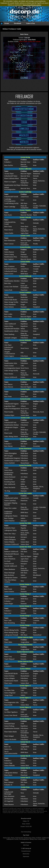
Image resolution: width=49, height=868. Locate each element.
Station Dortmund (10, 477)
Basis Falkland (9, 782)
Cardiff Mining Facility (11, 203)
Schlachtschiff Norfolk (11, 197)
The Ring (7, 491)
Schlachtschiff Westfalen (12, 329)
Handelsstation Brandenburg (9, 474)
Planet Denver (9, 230)
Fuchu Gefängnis (9, 678)
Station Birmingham (11, 453)
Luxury (40, 839)
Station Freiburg (9, 726)
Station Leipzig (9, 254)
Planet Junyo (8, 683)
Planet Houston (9, 804)
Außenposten (10, 839)
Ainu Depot (8, 345)
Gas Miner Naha (9, 690)
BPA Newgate (9, 456)
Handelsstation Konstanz (12, 728)
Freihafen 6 (8, 761)
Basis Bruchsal (9, 297)
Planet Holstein (9, 307)
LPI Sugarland (9, 801)
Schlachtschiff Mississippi (9, 793)
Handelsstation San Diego (12, 185)
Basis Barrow (8, 384)
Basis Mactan (8, 446)
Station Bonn (8, 470)
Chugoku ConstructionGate (10, 353)
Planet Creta (8, 657)
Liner (36, 839)
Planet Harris (8, 775)
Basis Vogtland (9, 259)
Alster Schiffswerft (10, 324)
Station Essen (8, 479)
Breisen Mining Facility (12, 630)
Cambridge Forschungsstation (10, 200)
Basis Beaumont (9, 796)
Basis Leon (8, 613)
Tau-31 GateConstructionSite (11, 752)
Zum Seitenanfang (26, 832)
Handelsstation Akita (11, 363)
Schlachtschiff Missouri (12, 554)
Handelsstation (28, 838)
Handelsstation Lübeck (11, 331)
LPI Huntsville (9, 799)
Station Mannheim (10, 305)
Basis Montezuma (10, 240)
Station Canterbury (10, 501)
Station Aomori (9, 366)
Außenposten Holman (11, 773)
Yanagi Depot (8, 695)
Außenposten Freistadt (11, 635)
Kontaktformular (26, 851)
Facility (16, 839)
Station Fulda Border (11, 300)
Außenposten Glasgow (11, 427)
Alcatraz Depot (9, 174)
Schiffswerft (45, 838)
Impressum (26, 856)
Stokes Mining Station (11, 436)
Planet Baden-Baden (11, 732)
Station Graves (9, 274)
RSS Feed (26, 845)
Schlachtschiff (19, 838)
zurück (43, 78)
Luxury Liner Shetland (11, 287)
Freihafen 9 (8, 666)
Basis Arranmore (9, 266)
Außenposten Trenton (11, 578)
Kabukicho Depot (10, 528)
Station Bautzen (9, 252)
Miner (44, 839)
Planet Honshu (9, 374)
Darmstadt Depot (9, 724)
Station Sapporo (9, 356)
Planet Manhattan (10, 569)
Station (5, 838)
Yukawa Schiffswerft (11, 377)
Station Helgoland (10, 693)
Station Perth (8, 290)
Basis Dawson (9, 387)
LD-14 (6, 430)
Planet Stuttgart (9, 736)
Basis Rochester (9, 575)
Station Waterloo (9, 521)
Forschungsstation (24, 839)
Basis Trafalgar (9, 518)
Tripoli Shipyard (9, 659)
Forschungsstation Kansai (12, 368)
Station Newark (9, 564)
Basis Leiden (8, 314)
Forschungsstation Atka (11, 702)
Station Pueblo (9, 233)
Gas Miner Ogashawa (11, 712)
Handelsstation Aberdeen (12, 281)
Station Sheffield (9, 463)
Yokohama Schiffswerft (12, 544)
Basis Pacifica (9, 165)
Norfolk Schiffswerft (11, 566)
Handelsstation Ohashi (11, 681)
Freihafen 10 (8, 785)
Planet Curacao (9, 244)
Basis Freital (8, 589)
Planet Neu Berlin (10, 487)
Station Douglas (9, 599)
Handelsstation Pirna (11, 257)
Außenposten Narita (10, 530)
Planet (13, 838)
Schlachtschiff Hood (11, 271)
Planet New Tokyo (10, 534)
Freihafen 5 (8, 611)
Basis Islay (8, 283)
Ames (6, 394)
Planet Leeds (8, 433)
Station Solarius (9, 592)
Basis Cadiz (8, 620)
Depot (34, 838)
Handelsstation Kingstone (12, 458)
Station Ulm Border (10, 739)
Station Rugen (9, 604)
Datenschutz (26, 854)
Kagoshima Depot (10, 406)
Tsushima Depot (9, 415)
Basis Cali (7, 747)
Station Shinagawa (10, 540)
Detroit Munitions (10, 559)
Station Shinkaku (9, 765)
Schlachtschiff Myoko (11, 673)
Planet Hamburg (9, 334)
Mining (31, 839)
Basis (9, 838)
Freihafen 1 (8, 601)
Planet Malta (8, 642)
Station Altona (9, 326)
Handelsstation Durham (12, 425)
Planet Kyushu (9, 412)
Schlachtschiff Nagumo (11, 404)
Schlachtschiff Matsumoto (9, 348)
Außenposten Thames (11, 516)
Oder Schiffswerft (10, 484)
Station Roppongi (10, 537)
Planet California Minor (12, 178)
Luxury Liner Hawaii (11, 715)
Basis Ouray (8, 226)
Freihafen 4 (8, 444)
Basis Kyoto (8, 215)
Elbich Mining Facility (11, 633)
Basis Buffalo (8, 556)
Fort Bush (7, 561)
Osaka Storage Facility (11, 370)
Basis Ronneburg (9, 623)
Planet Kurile (8, 705)
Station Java (8, 749)
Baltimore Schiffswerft (11, 552)
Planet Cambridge (10, 207)
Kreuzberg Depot (10, 482)
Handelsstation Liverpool (12, 461)
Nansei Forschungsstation (12, 409)
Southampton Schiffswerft (8, 513)
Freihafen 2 (8, 162)
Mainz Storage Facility (11, 302)
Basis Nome (8, 397)
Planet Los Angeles (10, 182)
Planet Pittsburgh (9, 573)
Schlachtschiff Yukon (11, 176)
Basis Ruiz (8, 649)
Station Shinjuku (9, 542)
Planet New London (10, 508)
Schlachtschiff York (10, 423)
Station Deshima (9, 676)
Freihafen (39, 838)
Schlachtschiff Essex (11, 269)
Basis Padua (8, 317)
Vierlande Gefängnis (11, 338)
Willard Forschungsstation (10, 188)
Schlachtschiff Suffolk (11, 498)
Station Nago (8, 763)
